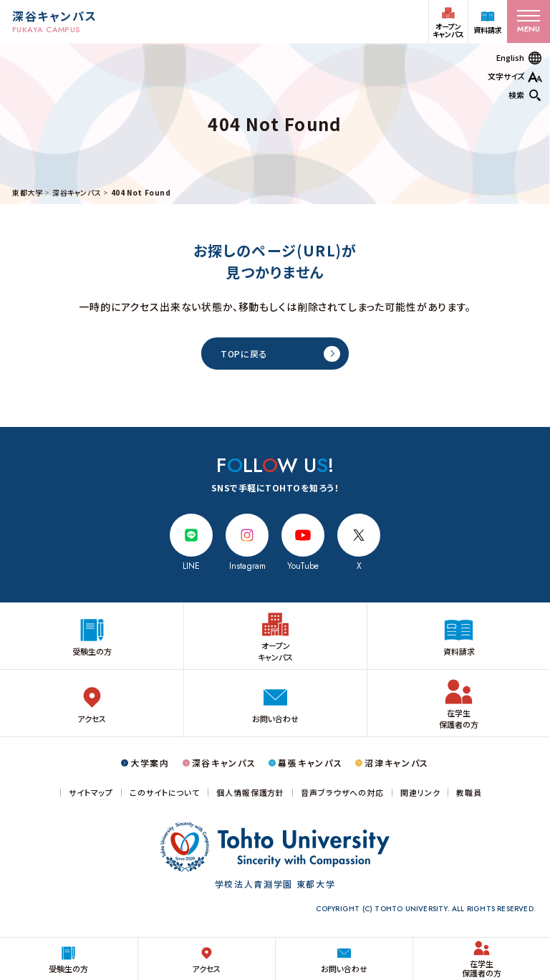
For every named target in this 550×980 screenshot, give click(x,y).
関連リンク (420, 793)
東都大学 (27, 192)
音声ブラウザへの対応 (342, 793)
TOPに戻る (244, 354)
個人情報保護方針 (250, 793)
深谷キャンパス (77, 192)
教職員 (469, 793)
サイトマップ (91, 793)
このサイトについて (165, 793)
